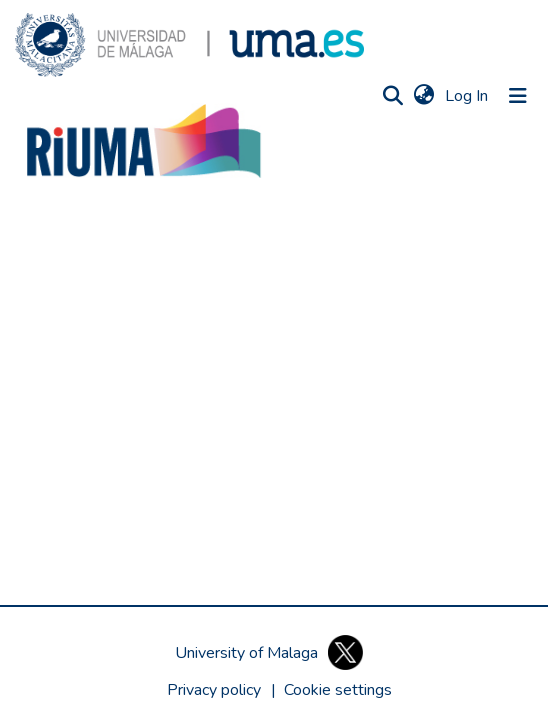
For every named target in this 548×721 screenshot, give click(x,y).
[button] (189, 45)
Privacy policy (214, 690)
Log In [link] (467, 96)
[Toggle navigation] (518, 96)
